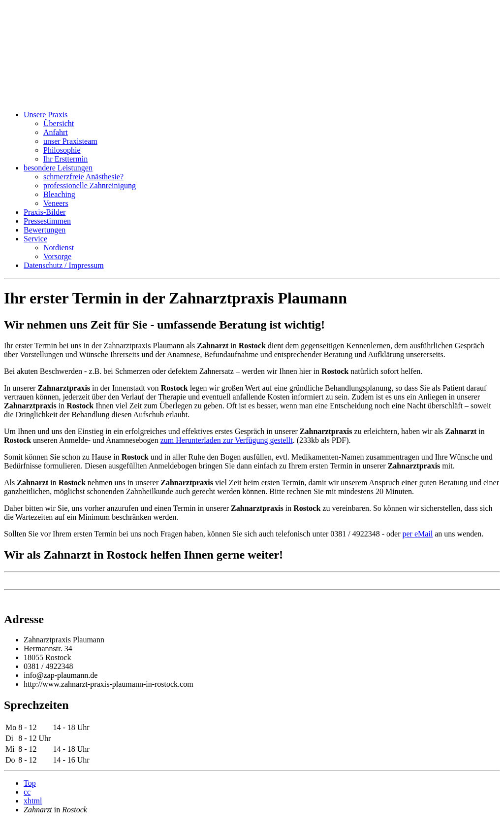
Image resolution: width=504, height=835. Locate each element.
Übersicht (59, 123)
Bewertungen (45, 230)
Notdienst (59, 248)
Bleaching (59, 194)
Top (30, 783)
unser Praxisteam (70, 141)
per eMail (418, 534)
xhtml (33, 801)
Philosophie (62, 150)
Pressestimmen (47, 221)
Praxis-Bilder (45, 212)
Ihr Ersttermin (65, 159)
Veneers (56, 203)
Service (35, 239)
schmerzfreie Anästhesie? (83, 177)
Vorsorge (57, 256)
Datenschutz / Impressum (64, 265)
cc (27, 792)
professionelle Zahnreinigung (90, 185)
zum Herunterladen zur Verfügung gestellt (227, 440)
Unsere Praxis (46, 115)
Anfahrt (56, 132)
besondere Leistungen (58, 168)
